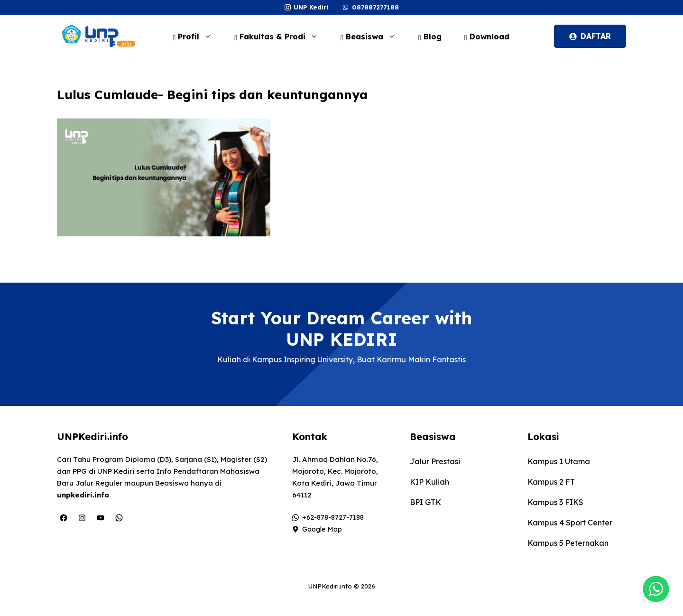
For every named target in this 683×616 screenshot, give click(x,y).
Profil (197, 37)
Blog (430, 37)
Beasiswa (373, 37)
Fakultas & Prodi (281, 37)
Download (487, 37)
